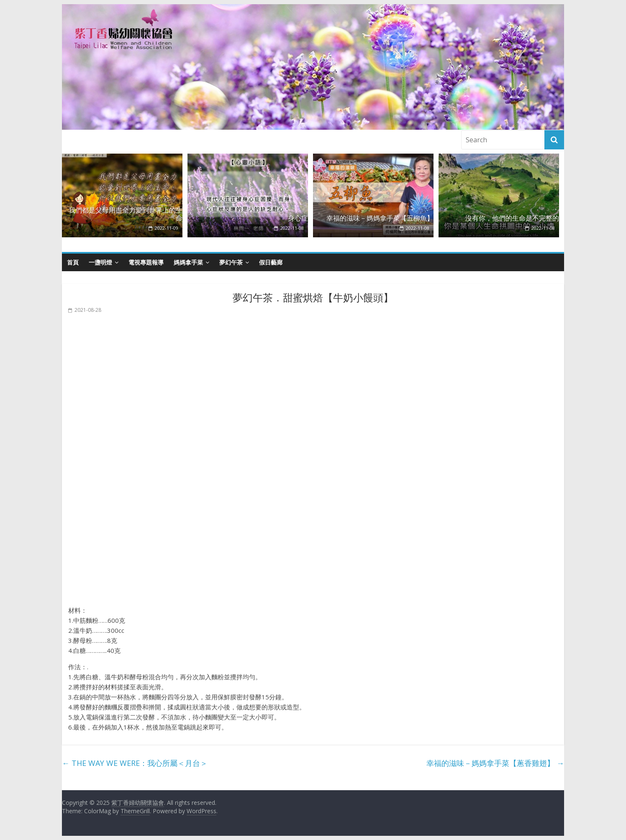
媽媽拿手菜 (188, 262)
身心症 (298, 218)
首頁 (73, 262)
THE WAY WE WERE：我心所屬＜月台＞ (135, 763)
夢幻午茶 (231, 262)
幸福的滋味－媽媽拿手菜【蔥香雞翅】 (495, 763)
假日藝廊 (271, 262)
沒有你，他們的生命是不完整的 (512, 218)
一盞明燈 (100, 262)
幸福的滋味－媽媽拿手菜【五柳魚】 (380, 218)
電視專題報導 (146, 262)
